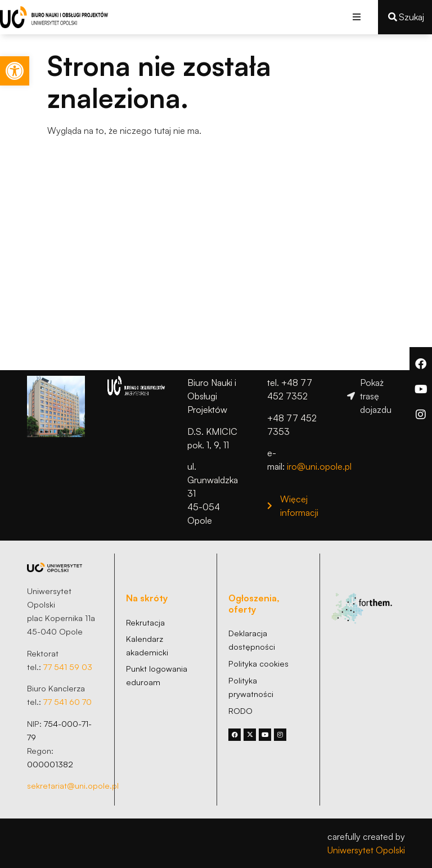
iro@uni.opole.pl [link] (319, 466)
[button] (357, 17)
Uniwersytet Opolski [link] (366, 850)
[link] (15, 71)
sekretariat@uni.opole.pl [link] (73, 785)
